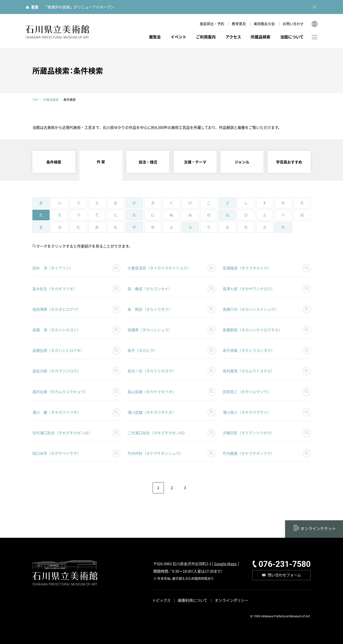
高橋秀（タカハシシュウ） (150, 330)
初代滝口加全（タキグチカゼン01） (62, 433)
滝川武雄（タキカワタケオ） (152, 412)
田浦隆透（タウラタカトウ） (247, 268)
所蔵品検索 (261, 37)
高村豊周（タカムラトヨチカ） (249, 371)
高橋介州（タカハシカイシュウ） (251, 309)
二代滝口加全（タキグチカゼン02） (157, 433)
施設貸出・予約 (212, 24)
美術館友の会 (264, 24)
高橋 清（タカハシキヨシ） (57, 330)
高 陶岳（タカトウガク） (150, 309)
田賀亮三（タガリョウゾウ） (247, 392)
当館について (292, 37)
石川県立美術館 (58, 32)
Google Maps (225, 564)
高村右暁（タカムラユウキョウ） (60, 392)
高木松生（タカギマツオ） (55, 289)
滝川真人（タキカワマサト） (247, 412)
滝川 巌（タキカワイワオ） (57, 412)
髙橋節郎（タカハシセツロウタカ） (252, 330)
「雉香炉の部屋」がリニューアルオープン (79, 7)
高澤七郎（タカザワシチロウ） (249, 289)
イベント (178, 37)
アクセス (233, 37)
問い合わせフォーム (284, 575)
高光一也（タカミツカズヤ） (152, 371)
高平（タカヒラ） (142, 350)
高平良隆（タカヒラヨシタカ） (249, 350)
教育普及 (239, 24)
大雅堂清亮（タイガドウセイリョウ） (159, 268)
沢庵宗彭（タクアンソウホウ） (249, 433)
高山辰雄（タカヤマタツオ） (152, 392)
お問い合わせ (293, 24)
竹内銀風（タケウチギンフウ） (249, 453)
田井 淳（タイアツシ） (53, 268)
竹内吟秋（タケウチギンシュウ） (155, 453)
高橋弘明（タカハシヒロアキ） (58, 350)
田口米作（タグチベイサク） (57, 453)
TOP (35, 100)
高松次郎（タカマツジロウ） (57, 371)
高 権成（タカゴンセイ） (150, 289)
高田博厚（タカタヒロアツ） (57, 309)
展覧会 (155, 37)
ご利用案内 (206, 37)
